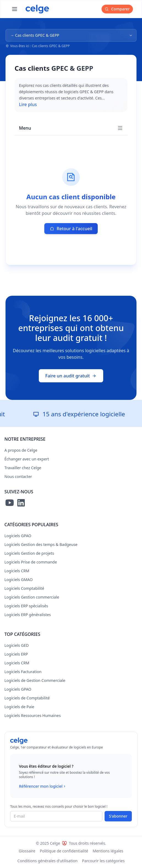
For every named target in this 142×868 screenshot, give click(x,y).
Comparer (117, 9)
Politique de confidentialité (64, 851)
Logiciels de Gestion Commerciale (35, 680)
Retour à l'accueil (71, 229)
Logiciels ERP (16, 654)
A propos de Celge (21, 450)
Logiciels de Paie (19, 707)
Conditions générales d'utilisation (47, 861)
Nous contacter (18, 476)
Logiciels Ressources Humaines (33, 715)
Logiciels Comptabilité (24, 588)
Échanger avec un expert (27, 459)
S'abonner (118, 816)
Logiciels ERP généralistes (28, 615)
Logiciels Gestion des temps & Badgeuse (41, 544)
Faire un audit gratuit (71, 376)
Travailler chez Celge (23, 468)
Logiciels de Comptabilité (27, 698)
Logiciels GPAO (18, 536)
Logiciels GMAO (19, 580)
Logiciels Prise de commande (31, 562)
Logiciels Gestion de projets (29, 553)
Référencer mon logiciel (43, 786)
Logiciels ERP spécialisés (26, 606)
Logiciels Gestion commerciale (32, 597)
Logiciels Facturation (23, 672)
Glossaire (27, 851)
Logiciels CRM (17, 571)
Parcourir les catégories (103, 861)
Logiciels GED (17, 645)
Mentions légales (108, 851)
